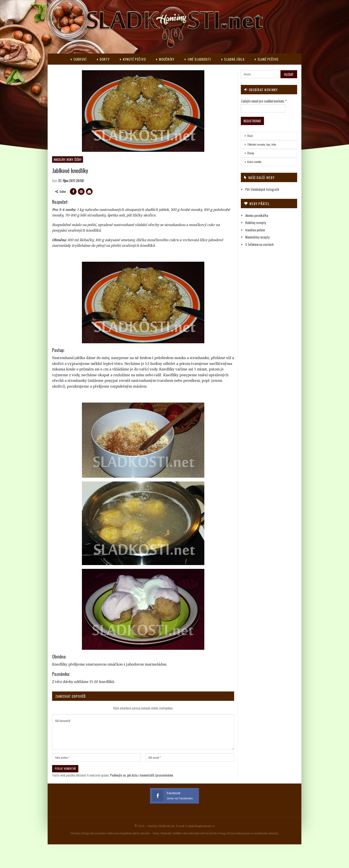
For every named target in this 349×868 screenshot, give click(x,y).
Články (251, 153)
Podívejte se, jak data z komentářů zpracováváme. (142, 775)
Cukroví (79, 59)
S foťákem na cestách (259, 244)
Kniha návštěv (254, 162)
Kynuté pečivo (133, 59)
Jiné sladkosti (198, 59)
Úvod (250, 136)
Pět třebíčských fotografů (262, 189)
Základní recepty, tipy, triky (262, 144)
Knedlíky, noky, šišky (68, 159)
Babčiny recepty (256, 222)
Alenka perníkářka (257, 215)
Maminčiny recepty (257, 237)
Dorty (103, 59)
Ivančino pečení (255, 230)
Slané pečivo (267, 59)
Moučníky (165, 59)
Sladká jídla (233, 59)
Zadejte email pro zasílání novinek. (264, 101)
